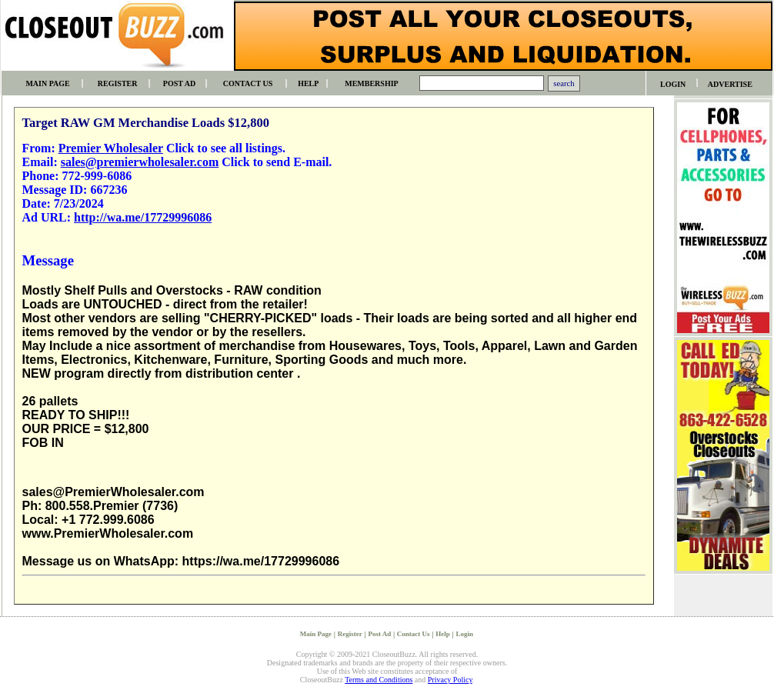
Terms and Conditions (379, 680)
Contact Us (414, 634)
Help (443, 634)
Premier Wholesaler (111, 148)
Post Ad (379, 634)
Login (465, 634)
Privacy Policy (450, 680)
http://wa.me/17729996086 (143, 217)
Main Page (316, 634)
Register (350, 634)
